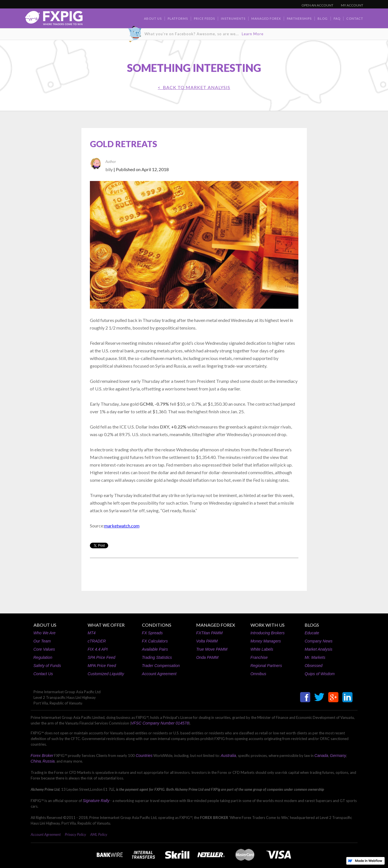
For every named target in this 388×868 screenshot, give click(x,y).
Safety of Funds (47, 666)
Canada (321, 756)
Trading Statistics (157, 657)
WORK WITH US (268, 625)
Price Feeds (204, 18)
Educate (312, 633)
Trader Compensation (161, 666)
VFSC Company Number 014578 (160, 723)
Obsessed (313, 666)
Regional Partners (266, 666)
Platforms (178, 18)
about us (153, 18)
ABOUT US (45, 625)
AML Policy (99, 834)
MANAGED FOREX (216, 625)
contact (355, 18)
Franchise (259, 657)
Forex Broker (42, 756)
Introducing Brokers (268, 633)
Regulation (43, 657)
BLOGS (312, 625)
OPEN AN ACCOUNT (317, 5)
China (36, 761)
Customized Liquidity (106, 674)
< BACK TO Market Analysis (194, 87)
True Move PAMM (212, 649)
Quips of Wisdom (320, 674)
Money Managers (266, 641)
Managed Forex (266, 18)
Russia (49, 761)
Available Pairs (155, 649)
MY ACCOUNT (352, 5)
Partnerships (299, 18)
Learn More (253, 34)
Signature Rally (96, 801)
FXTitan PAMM (209, 633)
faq (337, 18)
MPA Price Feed (102, 666)
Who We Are (45, 633)
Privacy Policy (75, 834)
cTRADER (97, 641)
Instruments (233, 18)
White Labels (262, 649)
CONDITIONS (157, 625)
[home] (54, 20)
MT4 (92, 633)
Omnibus (258, 674)
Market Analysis (318, 649)
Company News (319, 641)
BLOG (323, 18)
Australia (228, 756)
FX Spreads (152, 633)
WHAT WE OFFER (106, 625)
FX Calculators (155, 641)
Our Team (42, 641)
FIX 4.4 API (98, 649)
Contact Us (43, 674)
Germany (338, 756)
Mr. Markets (315, 657)
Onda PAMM (207, 657)
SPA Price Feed (101, 657)
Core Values (44, 649)
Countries (144, 756)
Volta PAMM (207, 641)
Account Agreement (159, 674)
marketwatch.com (122, 526)
